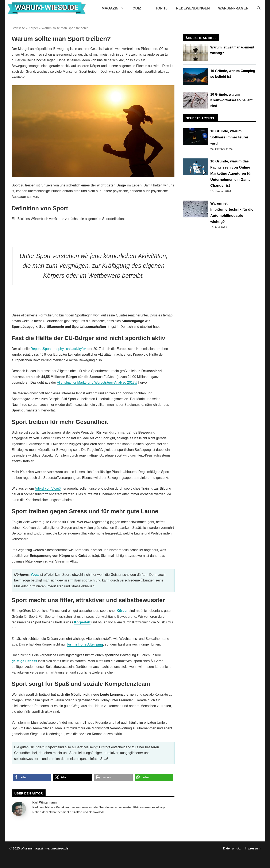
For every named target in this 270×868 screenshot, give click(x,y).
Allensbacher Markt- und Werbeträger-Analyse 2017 (96, 382)
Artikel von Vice (46, 488)
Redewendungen (193, 8)
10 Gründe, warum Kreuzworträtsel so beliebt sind (231, 100)
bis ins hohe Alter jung (85, 644)
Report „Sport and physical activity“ (57, 349)
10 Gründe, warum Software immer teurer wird (229, 137)
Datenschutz (232, 848)
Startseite (18, 28)
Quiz (142, 8)
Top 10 (161, 8)
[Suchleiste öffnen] (259, 8)
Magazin (115, 8)
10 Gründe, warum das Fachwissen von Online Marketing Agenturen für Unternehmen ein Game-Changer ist (231, 173)
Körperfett (82, 622)
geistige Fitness (24, 661)
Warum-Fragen (233, 8)
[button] (32, 777)
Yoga (35, 575)
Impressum (253, 848)
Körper (33, 28)
